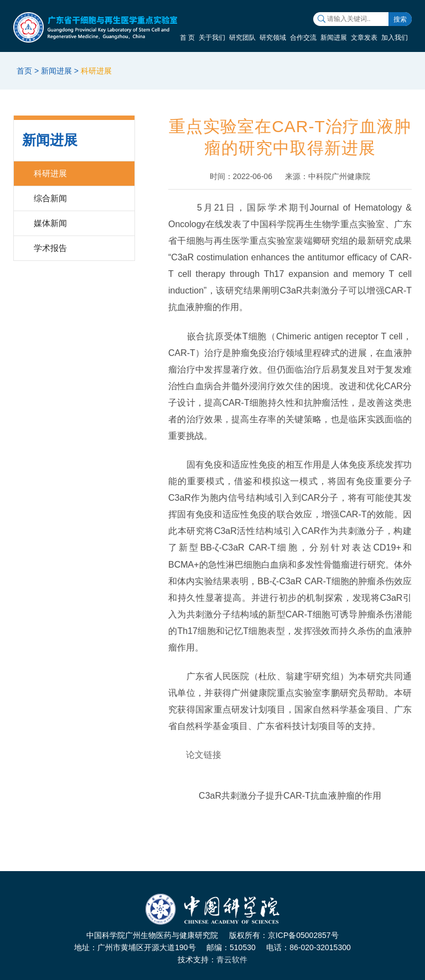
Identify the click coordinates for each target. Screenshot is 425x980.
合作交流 (303, 38)
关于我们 (212, 38)
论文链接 (204, 755)
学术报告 (50, 248)
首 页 (187, 38)
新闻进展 (334, 38)
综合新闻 (50, 198)
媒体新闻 (50, 223)
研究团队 (242, 38)
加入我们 (395, 38)
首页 (24, 71)
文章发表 (364, 38)
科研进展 (96, 71)
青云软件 (232, 960)
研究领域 (273, 38)
